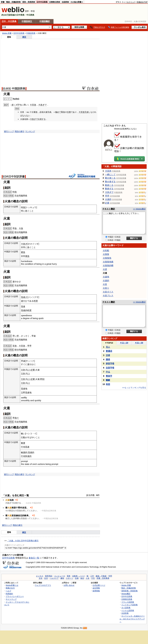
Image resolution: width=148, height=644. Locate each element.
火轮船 (106, 250)
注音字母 (110, 368)
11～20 (124, 343)
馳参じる (109, 185)
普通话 (109, 351)
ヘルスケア (54, 578)
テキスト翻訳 (109, 209)
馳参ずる (109, 189)
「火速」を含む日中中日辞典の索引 (23, 541)
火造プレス (108, 295)
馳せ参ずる (110, 182)
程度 (36, 301)
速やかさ (17, 282)
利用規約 (9, 594)
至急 (15, 346)
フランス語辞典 (128, 602)
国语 (108, 359)
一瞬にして (110, 174)
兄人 (108, 347)
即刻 (42, 379)
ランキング (30, 131)
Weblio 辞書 (7, 33)
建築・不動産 (101, 576)
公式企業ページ (99, 585)
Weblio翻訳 (126, 594)
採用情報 (96, 591)
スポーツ (69, 578)
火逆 (105, 269)
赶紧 (33, 370)
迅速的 (31, 452)
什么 (108, 372)
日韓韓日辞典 (55, 2)
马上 (28, 370)
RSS (85, 628)
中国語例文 (27, 21)
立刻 (23, 370)
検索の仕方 (10, 588)
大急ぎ (24, 244)
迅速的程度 (26, 310)
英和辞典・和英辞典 (129, 591)
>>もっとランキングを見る (134, 388)
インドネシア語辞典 (129, 605)
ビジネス (40, 576)
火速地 (106, 277)
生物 (77, 578)
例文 (24, 37)
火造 (105, 284)
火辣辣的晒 (108, 265)
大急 (21, 228)
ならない (26, 116)
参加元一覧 (34, 558)
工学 (92, 576)
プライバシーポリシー (15, 596)
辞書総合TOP (142, 2)
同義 (21, 232)
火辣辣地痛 (108, 262)
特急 (15, 192)
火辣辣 (106, 254)
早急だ (16, 418)
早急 (15, 228)
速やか (24, 301)
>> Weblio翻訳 (139, 209)
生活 (46, 578)
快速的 (28, 456)
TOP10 (109, 343)
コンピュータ (60, 576)
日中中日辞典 (42, 2)
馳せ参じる (110, 178)
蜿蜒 (108, 380)
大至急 (33, 105)
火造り (106, 288)
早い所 (16, 336)
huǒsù (16, 99)
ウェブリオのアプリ (43, 585)
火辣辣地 (107, 258)
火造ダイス (108, 292)
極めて (58, 112)
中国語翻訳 (45, 21)
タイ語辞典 (126, 608)
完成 (87, 112)
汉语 (108, 355)
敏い (23, 433)
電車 (69, 576)
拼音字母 (110, 364)
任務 (69, 112)
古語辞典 (65, 2)
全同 (19, 196)
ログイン (130, 2)
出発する (42, 119)
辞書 (3, 2)
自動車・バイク (79, 576)
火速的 (108, 199)
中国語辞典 (31, 33)
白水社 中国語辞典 (14, 89)
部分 (17, 232)
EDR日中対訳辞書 (14, 177)
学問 (110, 576)
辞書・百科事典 (103, 578)
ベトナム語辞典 (128, 610)
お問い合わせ (69, 585)
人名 (88, 578)
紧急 (23, 252)
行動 (23, 437)
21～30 (139, 343)
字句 (19, 105)
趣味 (62, 578)
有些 (108, 384)
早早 (29, 346)
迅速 (23, 306)
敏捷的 (24, 452)
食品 (82, 578)
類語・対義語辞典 (13, 2)
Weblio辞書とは (12, 585)
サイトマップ (11, 599)
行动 (23, 447)
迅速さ (24, 297)
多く (14, 105)
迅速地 (24, 389)
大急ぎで (43, 105)
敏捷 (23, 443)
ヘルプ (8, 591)
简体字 (109, 376)
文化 (41, 578)
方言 (93, 578)
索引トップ (9, 131)
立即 (23, 392)
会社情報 (96, 588)
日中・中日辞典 (9, 21)
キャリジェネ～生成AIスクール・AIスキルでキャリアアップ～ (132, 619)
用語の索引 (20, 131)
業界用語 (49, 576)
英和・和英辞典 (29, 2)
